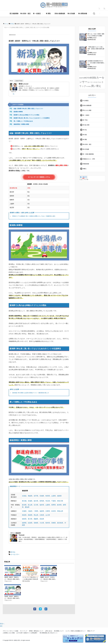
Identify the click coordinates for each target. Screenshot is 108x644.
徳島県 (24, 519)
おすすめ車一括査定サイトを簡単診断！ (27, 633)
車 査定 (85, 135)
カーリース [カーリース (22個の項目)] (92, 82)
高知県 (42, 519)
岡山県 (36, 515)
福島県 (59, 496)
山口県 (48, 515)
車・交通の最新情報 (88, 154)
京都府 (24, 511)
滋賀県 (42, 511)
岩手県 (36, 496)
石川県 (36, 505)
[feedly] (104, 9)
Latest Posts (19, 81)
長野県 (53, 505)
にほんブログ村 (84, 179)
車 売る (13, 552)
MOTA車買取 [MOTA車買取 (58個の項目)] (90, 78)
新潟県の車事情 (18, 112)
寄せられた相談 (87, 110)
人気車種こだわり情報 (9, 633)
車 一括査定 (37, 14)
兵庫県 (48, 511)
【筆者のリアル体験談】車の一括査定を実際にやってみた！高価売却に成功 (33, 216)
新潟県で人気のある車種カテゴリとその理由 (26, 115)
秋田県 (48, 496)
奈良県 (53, 511)
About (11, 81)
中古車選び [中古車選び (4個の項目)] (89, 86)
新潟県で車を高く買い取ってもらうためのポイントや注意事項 (32, 118)
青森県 (30, 496)
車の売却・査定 (25, 14)
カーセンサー (15, 554)
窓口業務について (59, 631)
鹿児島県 (60, 523)
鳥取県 (24, 515)
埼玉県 (48, 501)
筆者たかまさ (24, 84)
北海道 (24, 496)
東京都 (24, 501)
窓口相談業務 (14, 14)
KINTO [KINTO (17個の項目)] (82, 78)
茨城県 (30, 501)
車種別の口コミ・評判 (89, 159)
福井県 (42, 505)
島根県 (30, 515)
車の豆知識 (71, 14)
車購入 (85, 169)
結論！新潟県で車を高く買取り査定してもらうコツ (28, 109)
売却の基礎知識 (60, 14)
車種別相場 (86, 164)
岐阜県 (59, 505)
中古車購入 (86, 101)
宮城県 (42, 496)
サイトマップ (24, 631)
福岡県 (24, 523)
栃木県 (36, 501)
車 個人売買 (86, 125)
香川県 (30, 519)
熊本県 (48, 523)
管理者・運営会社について (36, 631)
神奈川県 (60, 501)
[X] (99, 9)
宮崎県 (53, 523)
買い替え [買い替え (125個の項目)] (96, 86)
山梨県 (48, 505)
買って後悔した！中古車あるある (23, 121)
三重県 (36, 511)
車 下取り (86, 120)
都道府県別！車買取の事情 (21, 124)
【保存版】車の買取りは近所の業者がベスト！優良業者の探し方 (30, 393)
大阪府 (30, 511)
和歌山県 (60, 511)
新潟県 (24, 505)
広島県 (42, 515)
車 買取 (48, 14)
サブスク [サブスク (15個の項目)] (99, 82)
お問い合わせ (49, 631)
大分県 (42, 523)
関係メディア (91, 631)
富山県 (30, 505)
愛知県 (27, 507)
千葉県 (53, 501)
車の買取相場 (83, 14)
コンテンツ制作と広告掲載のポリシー (75, 631)
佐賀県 (30, 523)
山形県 (53, 496)
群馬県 (42, 501)
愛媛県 (36, 519)
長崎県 (36, 523)
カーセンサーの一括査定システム (39, 177)
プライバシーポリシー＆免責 (10, 631)
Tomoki (22, 535)
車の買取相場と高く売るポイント (49, 633)
